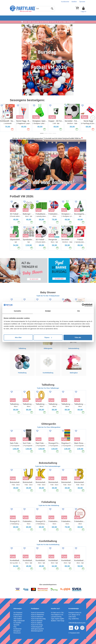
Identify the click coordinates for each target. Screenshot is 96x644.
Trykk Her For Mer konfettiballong (48, 545)
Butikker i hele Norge (58, 621)
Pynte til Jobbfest (37, 623)
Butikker (74, 2)
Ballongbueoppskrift (37, 629)
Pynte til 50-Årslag (37, 625)
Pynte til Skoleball (37, 621)
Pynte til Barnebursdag (38, 619)
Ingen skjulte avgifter (58, 619)
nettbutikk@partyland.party (77, 623)
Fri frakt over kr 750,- (58, 613)
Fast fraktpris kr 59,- (57, 615)
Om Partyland (18, 613)
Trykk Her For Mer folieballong (49, 505)
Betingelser (17, 631)
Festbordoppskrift (37, 627)
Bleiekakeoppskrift (37, 631)
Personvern (17, 633)
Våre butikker (18, 619)
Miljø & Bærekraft (19, 621)
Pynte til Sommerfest (38, 613)
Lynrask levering (56, 617)
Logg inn (83, 11)
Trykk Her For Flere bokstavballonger (48, 466)
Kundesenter (65, 2)
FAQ (15, 627)
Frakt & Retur (18, 617)
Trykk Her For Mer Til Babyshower (48, 296)
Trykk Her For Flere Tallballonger (48, 388)
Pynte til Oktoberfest (38, 615)
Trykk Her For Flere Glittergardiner (49, 427)
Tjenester (82, 2)
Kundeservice (18, 615)
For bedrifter (17, 623)
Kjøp (20, 117)
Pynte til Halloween (37, 617)
